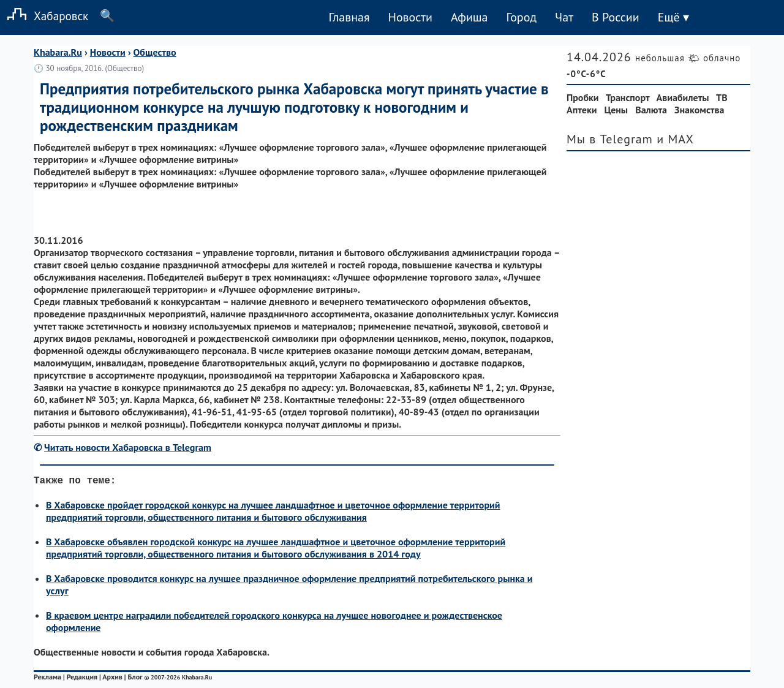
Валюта (651, 110)
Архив (112, 679)
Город (522, 17)
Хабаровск (44, 16)
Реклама (47, 679)
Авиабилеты (683, 97)
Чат (564, 17)
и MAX (675, 139)
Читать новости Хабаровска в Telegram (128, 447)
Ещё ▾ (673, 17)
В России (616, 17)
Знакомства (699, 110)
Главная (349, 17)
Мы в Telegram (610, 139)
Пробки (583, 97)
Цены (616, 110)
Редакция (82, 679)
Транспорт (628, 97)
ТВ (722, 97)
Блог (135, 679)
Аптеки (582, 110)
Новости (410, 17)
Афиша (469, 17)
